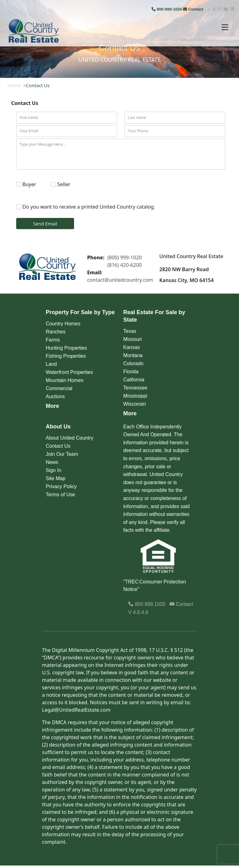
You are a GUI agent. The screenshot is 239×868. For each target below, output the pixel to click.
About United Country (70, 438)
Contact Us (58, 446)
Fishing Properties (66, 356)
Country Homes (63, 324)
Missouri (133, 339)
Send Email (45, 224)
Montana (133, 355)
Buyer (29, 184)
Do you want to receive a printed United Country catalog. (89, 207)
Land (51, 364)
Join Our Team (62, 454)
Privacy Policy (61, 486)
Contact (194, 9)
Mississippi (135, 396)
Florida (131, 372)
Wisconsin (135, 404)
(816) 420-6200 (124, 265)
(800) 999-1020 (124, 257)
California (134, 380)
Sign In (54, 470)
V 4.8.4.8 (138, 612)
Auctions (55, 396)
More (52, 406)
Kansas (131, 347)
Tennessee (135, 388)
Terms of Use (60, 495)
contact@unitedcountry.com (120, 280)
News (52, 462)
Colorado (133, 363)
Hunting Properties (66, 348)
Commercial (59, 388)
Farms (53, 340)
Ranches (56, 332)
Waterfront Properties (69, 372)
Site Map (56, 478)
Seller (64, 184)
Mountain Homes (65, 380)
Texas (130, 331)
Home (14, 85)
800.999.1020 (147, 604)
